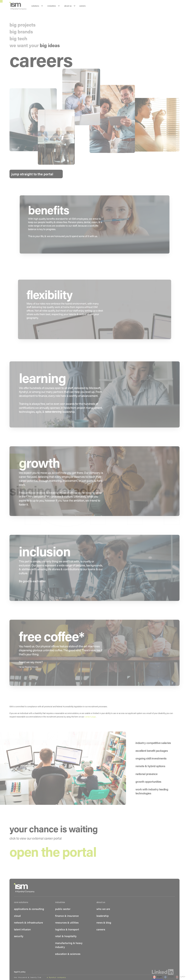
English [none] (157, 977)
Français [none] (169, 977)
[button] (15, 490)
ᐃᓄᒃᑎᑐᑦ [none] (180, 977)
